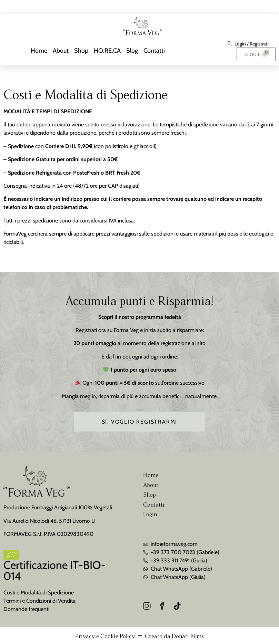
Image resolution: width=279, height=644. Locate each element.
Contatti (154, 51)
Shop (81, 51)
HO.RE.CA (107, 51)
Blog (132, 51)
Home (39, 51)
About (61, 51)
